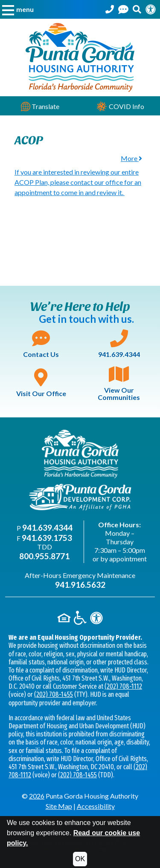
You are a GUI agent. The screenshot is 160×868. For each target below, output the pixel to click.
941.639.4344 (119, 344)
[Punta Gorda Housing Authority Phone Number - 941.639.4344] (110, 9)
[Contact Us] (123, 9)
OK (80, 859)
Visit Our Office (41, 383)
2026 (37, 796)
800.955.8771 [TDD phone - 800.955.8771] (44, 556)
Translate (40, 106)
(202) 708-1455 (54, 694)
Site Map (59, 806)
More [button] (131, 158)
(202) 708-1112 (123, 686)
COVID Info (120, 106)
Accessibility (96, 806)
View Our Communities (119, 383)
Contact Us (41, 344)
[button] (18, 9)
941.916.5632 (80, 585)
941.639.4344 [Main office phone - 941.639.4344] (47, 527)
